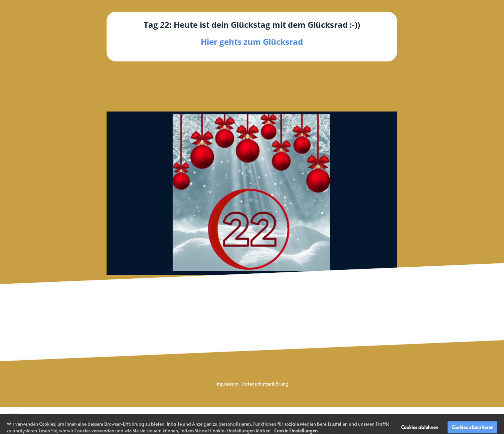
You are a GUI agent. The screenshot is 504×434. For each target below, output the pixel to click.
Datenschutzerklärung (265, 384)
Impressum (227, 384)
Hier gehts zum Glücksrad (252, 42)
